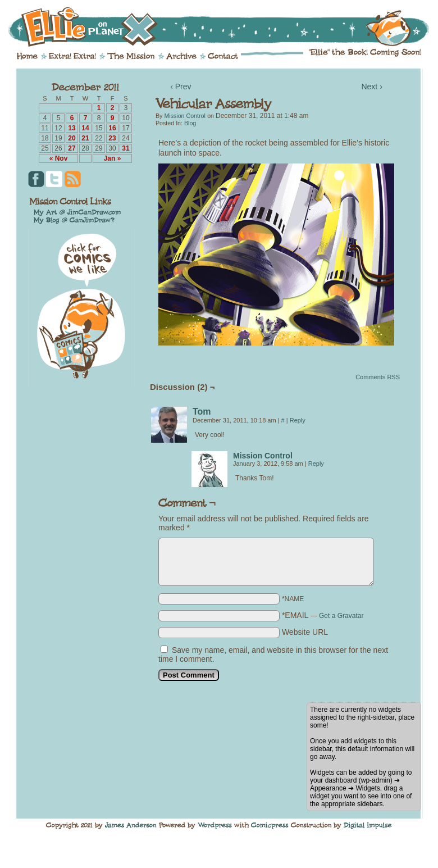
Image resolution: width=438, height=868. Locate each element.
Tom (202, 412)
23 (112, 138)
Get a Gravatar (341, 616)
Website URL (305, 632)
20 (72, 138)
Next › (371, 87)
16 (112, 128)
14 (85, 128)
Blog (190, 123)
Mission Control (184, 116)
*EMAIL (323, 615)
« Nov (59, 158)
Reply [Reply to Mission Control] (316, 463)
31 (126, 148)
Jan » (113, 158)
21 (85, 138)
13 (72, 128)
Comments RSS (378, 377)
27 (72, 148)
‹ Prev (181, 87)
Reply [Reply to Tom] (298, 420)
